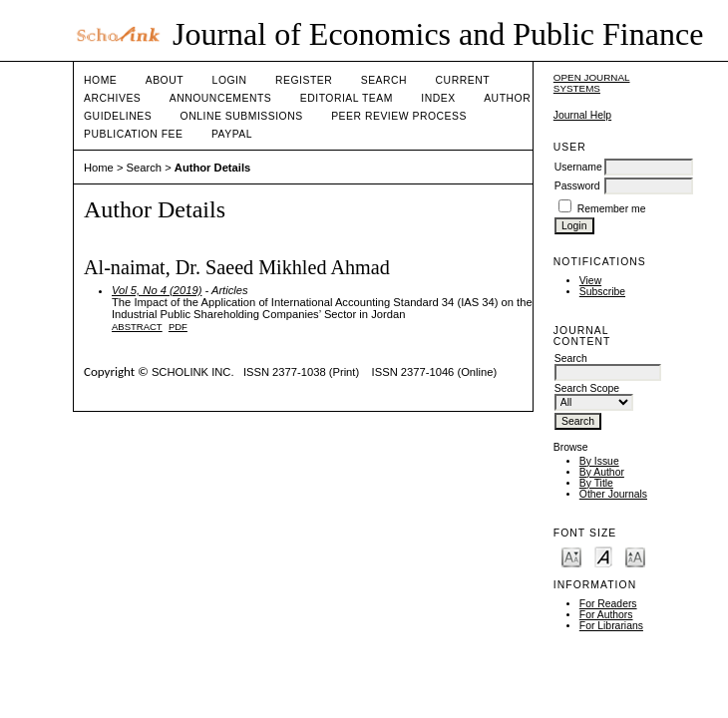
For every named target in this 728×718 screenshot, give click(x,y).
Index (438, 98)
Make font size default (603, 556)
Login (230, 80)
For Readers (608, 604)
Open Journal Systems (592, 83)
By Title (596, 483)
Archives (112, 98)
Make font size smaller (571, 556)
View (590, 281)
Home (100, 80)
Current (463, 80)
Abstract (137, 327)
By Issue (599, 461)
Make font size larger (635, 556)
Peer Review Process (399, 116)
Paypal (232, 134)
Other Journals (613, 494)
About (165, 80)
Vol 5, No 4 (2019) (157, 290)
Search (384, 80)
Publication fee (133, 134)
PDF (178, 327)
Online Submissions (242, 116)
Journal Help (582, 115)
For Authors (606, 615)
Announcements (221, 98)
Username (578, 167)
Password (577, 186)
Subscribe (602, 292)
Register (304, 80)
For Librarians (611, 626)
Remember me (612, 209)
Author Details (212, 168)
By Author (602, 472)
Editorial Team (347, 98)
